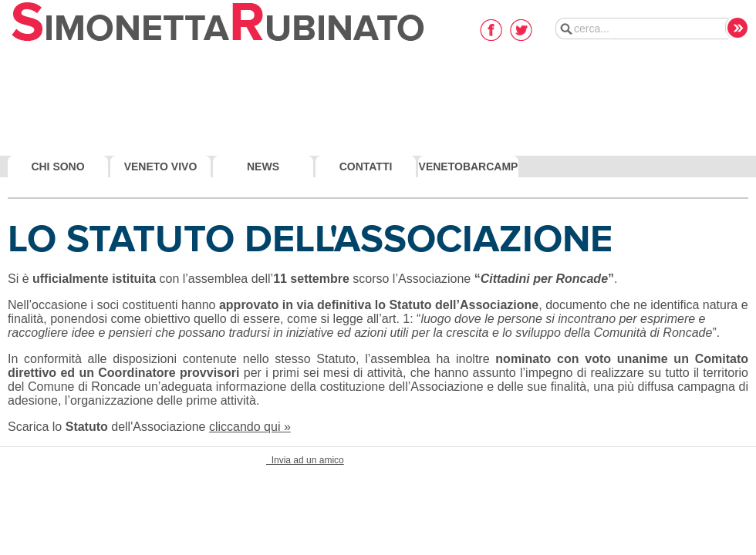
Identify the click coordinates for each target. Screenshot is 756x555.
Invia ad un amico (305, 460)
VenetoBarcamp (469, 166)
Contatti (366, 166)
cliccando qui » (250, 427)
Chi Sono (57, 166)
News (263, 166)
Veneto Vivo (161, 166)
